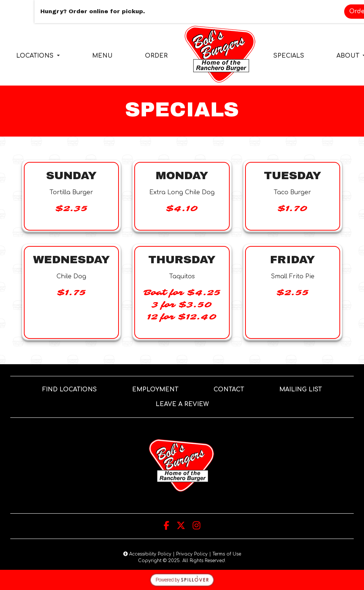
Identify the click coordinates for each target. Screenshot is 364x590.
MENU (102, 56)
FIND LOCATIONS (70, 390)
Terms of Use (227, 554)
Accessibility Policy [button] (147, 554)
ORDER (159, 55)
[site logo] (221, 54)
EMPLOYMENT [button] (158, 389)
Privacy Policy (192, 554)
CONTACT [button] (232, 389)
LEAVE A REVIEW (185, 403)
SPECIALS (289, 56)
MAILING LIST (301, 390)
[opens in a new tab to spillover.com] (182, 580)
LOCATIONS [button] (36, 56)
